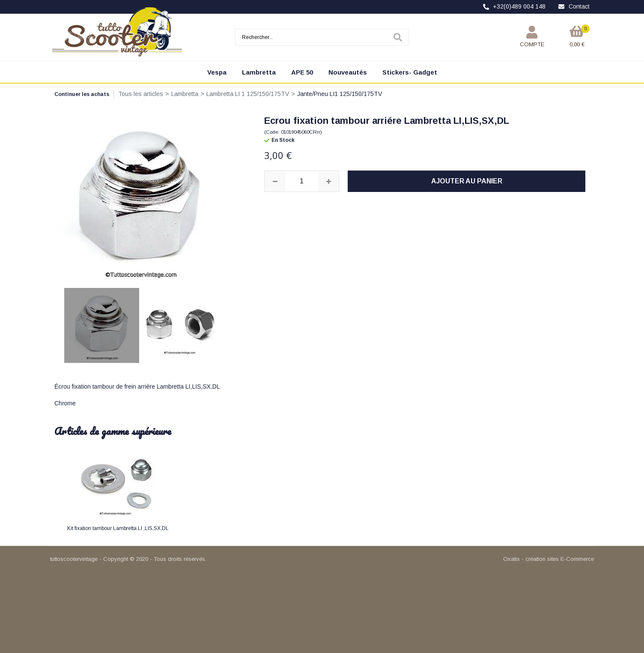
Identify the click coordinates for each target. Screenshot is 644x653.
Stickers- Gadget (410, 72)
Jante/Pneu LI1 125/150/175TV (340, 94)
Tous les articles (141, 94)
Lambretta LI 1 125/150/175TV (248, 94)
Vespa (217, 72)
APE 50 (302, 72)
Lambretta (259, 72)
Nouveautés (348, 72)
